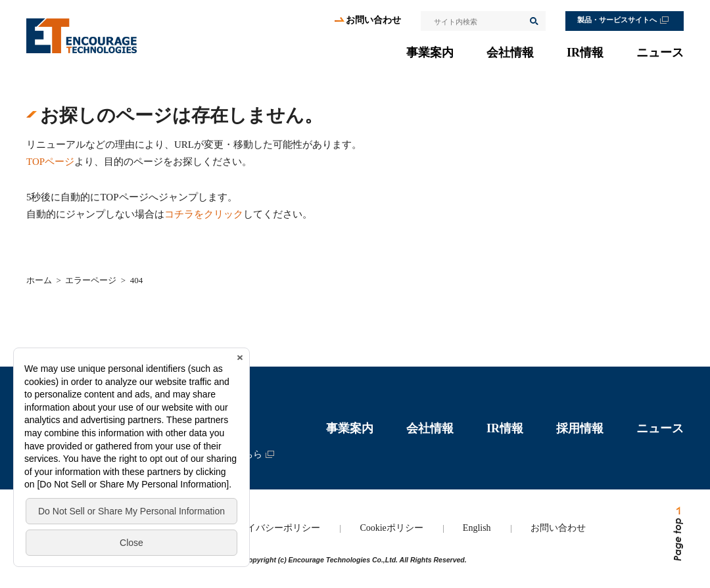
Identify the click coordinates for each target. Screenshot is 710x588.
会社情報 (510, 53)
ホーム (39, 280)
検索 (533, 21)
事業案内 (430, 53)
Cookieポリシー (391, 528)
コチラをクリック (204, 214)
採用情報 (580, 428)
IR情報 (585, 53)
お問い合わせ (373, 20)
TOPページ (50, 162)
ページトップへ (677, 534)
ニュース (660, 53)
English (477, 528)
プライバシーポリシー (274, 528)
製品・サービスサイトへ (617, 20)
